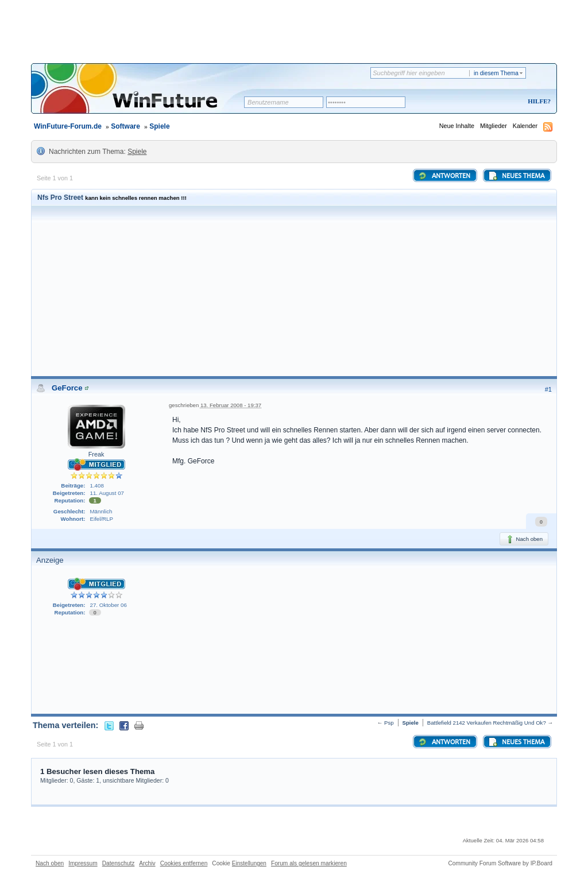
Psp (389, 723)
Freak (96, 454)
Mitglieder (494, 126)
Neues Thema (516, 176)
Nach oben (524, 539)
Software (125, 126)
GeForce (67, 388)
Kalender (525, 126)
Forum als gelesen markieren (309, 863)
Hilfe (537, 101)
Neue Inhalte (457, 126)
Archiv (147, 863)
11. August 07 (107, 493)
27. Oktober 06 (109, 605)
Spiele (159, 126)
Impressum (83, 863)
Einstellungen (249, 863)
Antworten (444, 176)
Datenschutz (119, 863)
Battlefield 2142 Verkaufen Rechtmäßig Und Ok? (487, 723)
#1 (548, 389)
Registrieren (491, 102)
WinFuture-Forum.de (68, 126)
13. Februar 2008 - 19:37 (231, 405)
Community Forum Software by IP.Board (500, 863)
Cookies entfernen (184, 863)
